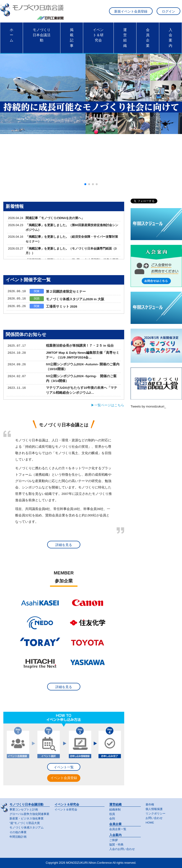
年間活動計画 (18, 837)
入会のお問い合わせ (122, 849)
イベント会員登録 (64, 778)
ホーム (11, 35)
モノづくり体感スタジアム (27, 828)
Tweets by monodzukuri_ (148, 406)
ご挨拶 (114, 840)
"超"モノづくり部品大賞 (25, 823)
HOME (150, 823)
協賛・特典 (116, 845)
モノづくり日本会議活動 (42, 35)
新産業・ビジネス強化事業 (27, 819)
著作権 (150, 805)
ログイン (168, 11)
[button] (85, 184)
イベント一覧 (64, 767)
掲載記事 (72, 38)
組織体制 (115, 810)
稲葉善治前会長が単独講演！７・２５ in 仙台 (80, 346)
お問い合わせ (154, 818)
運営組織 (125, 38)
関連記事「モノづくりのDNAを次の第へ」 (55, 218)
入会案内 (171, 38)
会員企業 (148, 38)
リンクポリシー (155, 814)
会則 (112, 819)
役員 (112, 814)
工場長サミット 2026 (62, 306)
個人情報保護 (154, 809)
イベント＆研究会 (98, 35)
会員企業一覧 (118, 829)
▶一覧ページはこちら (108, 405)
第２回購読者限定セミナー (66, 292)
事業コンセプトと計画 (24, 810)
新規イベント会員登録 (131, 11)
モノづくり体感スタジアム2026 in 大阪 (75, 299)
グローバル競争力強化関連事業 (29, 814)
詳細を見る (64, 545)
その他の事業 (18, 832)
